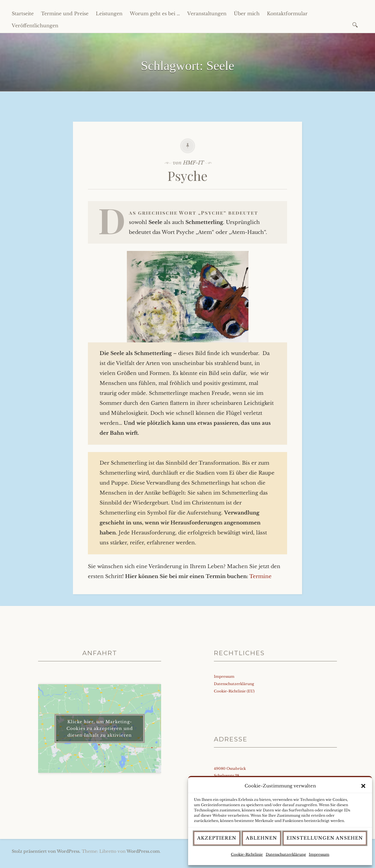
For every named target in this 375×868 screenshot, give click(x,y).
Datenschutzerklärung (286, 854)
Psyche (187, 175)
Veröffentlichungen (35, 26)
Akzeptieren (217, 838)
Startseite (23, 13)
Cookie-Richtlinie (247, 854)
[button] (363, 786)
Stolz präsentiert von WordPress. (46, 851)
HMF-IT (194, 163)
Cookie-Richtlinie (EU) (234, 691)
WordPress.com (143, 851)
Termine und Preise (65, 13)
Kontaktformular (287, 13)
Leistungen (109, 13)
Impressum (319, 854)
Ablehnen (261, 838)
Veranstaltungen (207, 13)
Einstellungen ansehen (325, 838)
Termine (260, 576)
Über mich (247, 13)
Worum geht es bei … (155, 13)
